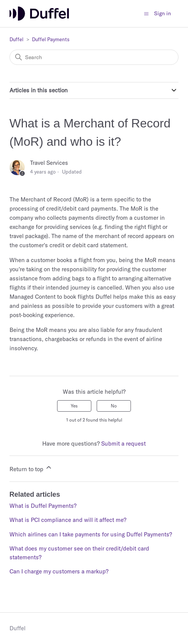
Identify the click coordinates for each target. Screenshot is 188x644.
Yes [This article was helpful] (74, 406)
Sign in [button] (163, 13)
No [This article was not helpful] (114, 406)
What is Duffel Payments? (43, 506)
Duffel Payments (51, 39)
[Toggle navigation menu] (146, 13)
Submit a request (123, 444)
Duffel (17, 39)
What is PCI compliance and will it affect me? (68, 520)
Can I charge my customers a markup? (59, 571)
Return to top (31, 468)
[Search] (94, 57)
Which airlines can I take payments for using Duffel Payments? (91, 534)
